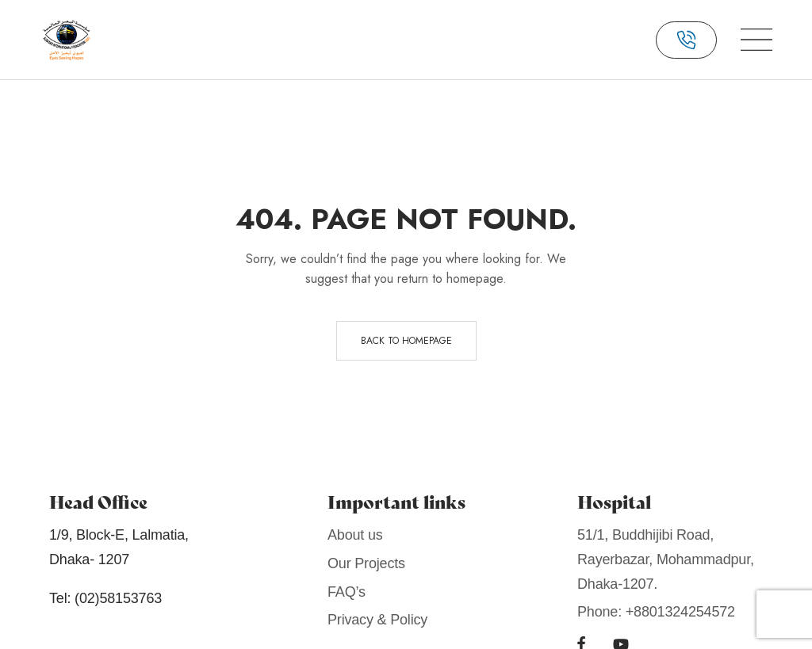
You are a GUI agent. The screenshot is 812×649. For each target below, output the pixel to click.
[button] (686, 40)
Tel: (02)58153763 (105, 598)
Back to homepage (406, 341)
